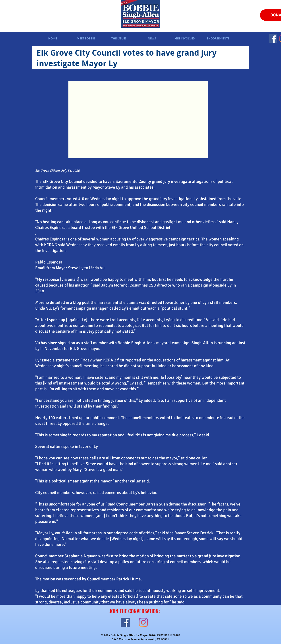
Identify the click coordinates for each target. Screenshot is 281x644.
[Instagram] (143, 622)
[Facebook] (273, 38)
